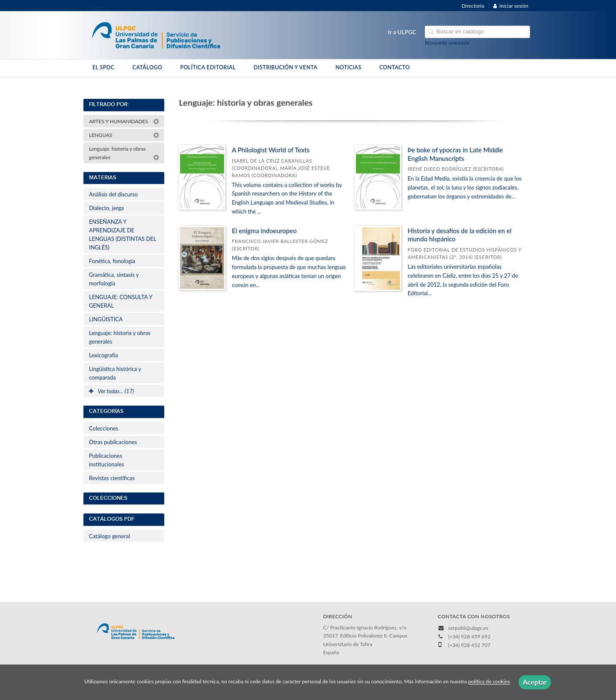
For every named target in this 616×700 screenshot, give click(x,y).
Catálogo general (110, 536)
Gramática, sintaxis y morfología (114, 279)
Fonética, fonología (112, 261)
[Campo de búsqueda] (477, 32)
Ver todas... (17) (111, 391)
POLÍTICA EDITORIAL (208, 67)
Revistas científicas (112, 478)
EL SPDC (103, 67)
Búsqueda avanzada (447, 43)
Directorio (473, 6)
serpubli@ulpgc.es (468, 628)
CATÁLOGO (147, 67)
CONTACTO (395, 67)
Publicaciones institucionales (107, 460)
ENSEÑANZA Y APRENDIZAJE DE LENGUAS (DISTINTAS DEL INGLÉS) (123, 234)
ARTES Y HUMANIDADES (124, 121)
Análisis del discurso (113, 194)
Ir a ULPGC (402, 32)
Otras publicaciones (113, 442)
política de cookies (489, 682)
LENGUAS (124, 135)
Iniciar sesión (511, 6)
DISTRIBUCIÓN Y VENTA (286, 67)
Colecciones (104, 428)
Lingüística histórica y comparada (115, 373)
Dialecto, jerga (107, 208)
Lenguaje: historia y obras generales (124, 153)
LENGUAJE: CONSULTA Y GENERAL (121, 301)
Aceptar (535, 682)
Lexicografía (104, 355)
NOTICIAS (348, 67)
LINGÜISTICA (106, 319)
